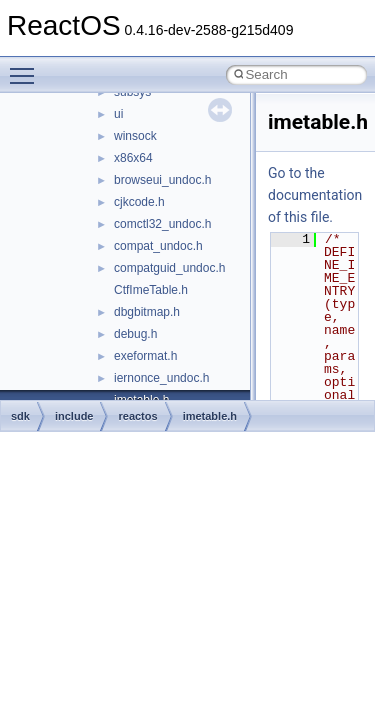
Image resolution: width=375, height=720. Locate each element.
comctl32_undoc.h (162, 224)
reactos (137, 416)
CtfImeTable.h (151, 290)
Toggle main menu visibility (27, 67)
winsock (135, 136)
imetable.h (210, 416)
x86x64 (133, 158)
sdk (20, 416)
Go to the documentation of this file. (315, 195)
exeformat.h (145, 356)
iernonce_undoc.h (161, 378)
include (74, 416)
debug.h (135, 334)
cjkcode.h (139, 202)
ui (118, 114)
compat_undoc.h (158, 246)
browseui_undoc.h (162, 180)
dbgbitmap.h (147, 312)
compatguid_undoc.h (169, 268)
